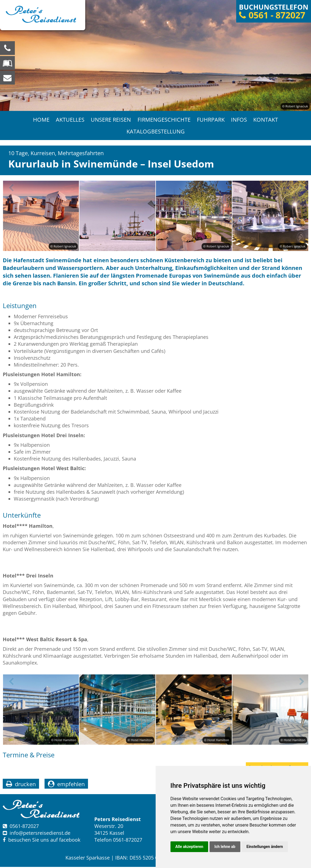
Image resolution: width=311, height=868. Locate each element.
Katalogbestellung (156, 132)
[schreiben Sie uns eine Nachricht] (7, 78)
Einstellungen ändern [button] (265, 847)
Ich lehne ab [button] (225, 847)
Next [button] (301, 189)
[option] (155, 55)
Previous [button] (10, 189)
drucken (25, 785)
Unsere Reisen (111, 120)
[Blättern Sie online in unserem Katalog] (7, 63)
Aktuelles (70, 120)
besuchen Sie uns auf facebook (42, 841)
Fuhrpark (211, 120)
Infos (240, 120)
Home (41, 120)
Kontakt (266, 120)
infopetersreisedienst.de (40, 834)
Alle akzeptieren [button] (189, 847)
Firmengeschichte (164, 120)
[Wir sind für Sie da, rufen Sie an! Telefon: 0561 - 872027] (7, 48)
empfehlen (71, 785)
